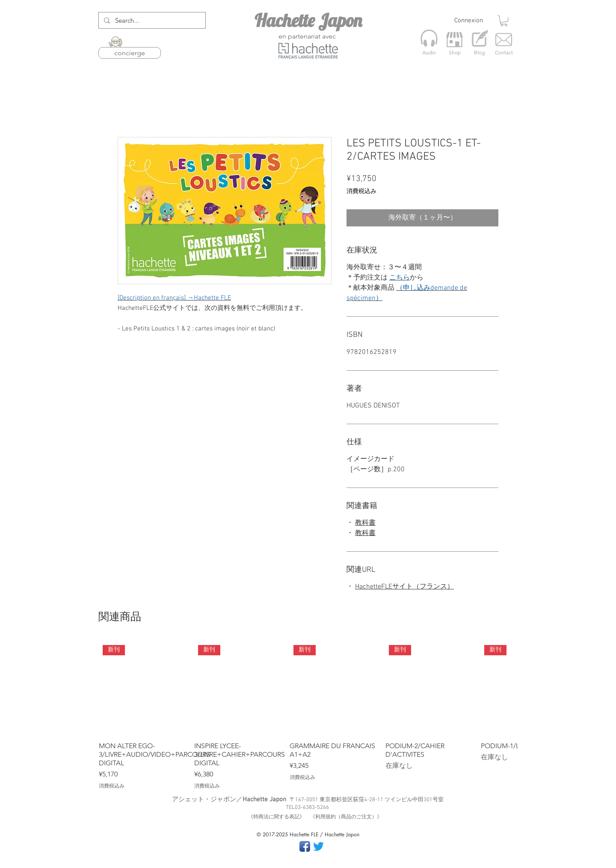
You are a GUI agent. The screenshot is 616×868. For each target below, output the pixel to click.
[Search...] (151, 20)
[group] (308, 716)
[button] (504, 21)
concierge (130, 53)
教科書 (365, 523)
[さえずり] (318, 846)
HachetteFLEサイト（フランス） (404, 587)
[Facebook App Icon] (305, 846)
